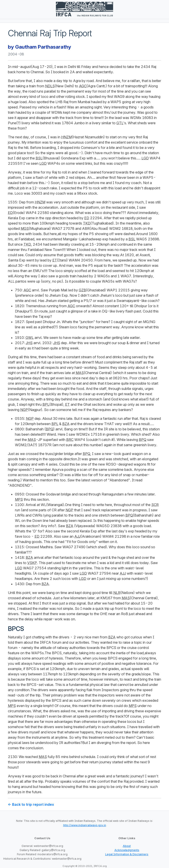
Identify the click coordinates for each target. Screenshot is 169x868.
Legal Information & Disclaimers (127, 854)
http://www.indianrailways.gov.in (85, 825)
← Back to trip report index (31, 804)
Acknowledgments (127, 850)
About (127, 846)
